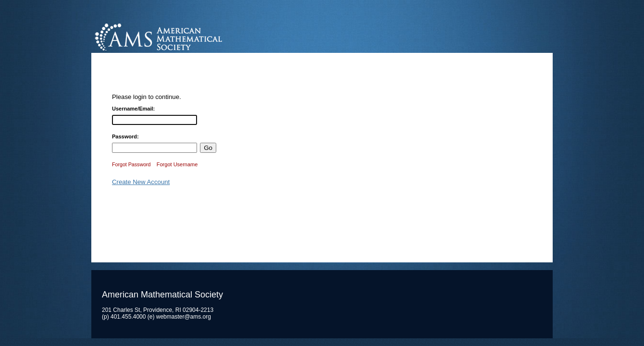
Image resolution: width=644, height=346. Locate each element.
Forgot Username (177, 164)
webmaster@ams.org (184, 317)
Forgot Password (131, 164)
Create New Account (141, 182)
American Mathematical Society (194, 36)
